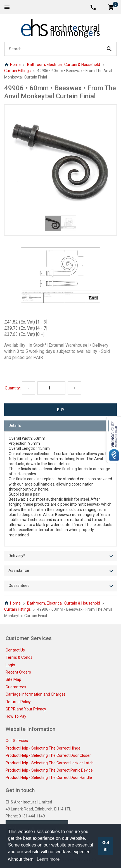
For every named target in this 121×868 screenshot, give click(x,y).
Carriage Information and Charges (36, 694)
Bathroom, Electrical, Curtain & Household (64, 65)
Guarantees (16, 687)
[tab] (60, 426)
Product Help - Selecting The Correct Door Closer (48, 755)
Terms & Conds (19, 657)
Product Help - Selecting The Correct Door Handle (49, 777)
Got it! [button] (106, 846)
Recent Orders (18, 672)
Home (12, 65)
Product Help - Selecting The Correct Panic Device (49, 770)
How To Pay (16, 716)
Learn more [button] (48, 859)
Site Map (13, 679)
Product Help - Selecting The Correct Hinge (43, 748)
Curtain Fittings (17, 71)
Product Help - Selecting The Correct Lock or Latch (50, 763)
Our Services (17, 741)
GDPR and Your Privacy (26, 709)
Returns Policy (18, 702)
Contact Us (15, 650)
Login (10, 665)
